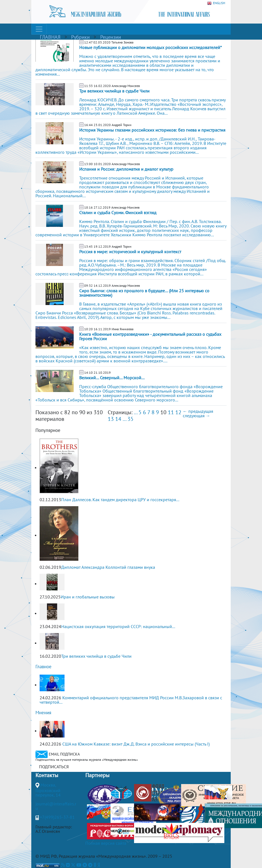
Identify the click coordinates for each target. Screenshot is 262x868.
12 (178, 412)
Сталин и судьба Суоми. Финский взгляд (118, 212)
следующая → (197, 416)
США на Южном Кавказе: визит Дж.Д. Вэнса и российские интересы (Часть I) (136, 744)
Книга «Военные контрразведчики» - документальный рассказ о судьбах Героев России (150, 336)
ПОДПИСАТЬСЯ (54, 767)
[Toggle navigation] (39, 29)
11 (171, 412)
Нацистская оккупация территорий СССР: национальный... (118, 626)
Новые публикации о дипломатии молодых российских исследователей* (151, 47)
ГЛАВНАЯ (50, 37)
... (135, 412)
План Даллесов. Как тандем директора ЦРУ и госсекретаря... (120, 500)
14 (118, 419)
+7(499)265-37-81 (57, 817)
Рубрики (80, 37)
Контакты (47, 775)
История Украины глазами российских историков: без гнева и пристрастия (152, 130)
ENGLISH (216, 3)
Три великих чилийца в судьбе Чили (114, 91)
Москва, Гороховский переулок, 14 (48, 790)
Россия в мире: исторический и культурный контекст (130, 252)
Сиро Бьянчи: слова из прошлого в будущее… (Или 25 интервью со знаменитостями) (144, 293)
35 (130, 419)
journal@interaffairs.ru (56, 806)
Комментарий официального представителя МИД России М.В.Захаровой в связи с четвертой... (131, 700)
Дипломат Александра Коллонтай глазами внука (108, 567)
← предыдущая (198, 411)
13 (111, 419)
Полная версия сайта (106, 843)
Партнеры (97, 775)
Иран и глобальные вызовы (88, 597)
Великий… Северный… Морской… (112, 378)
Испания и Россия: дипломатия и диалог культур (126, 169)
